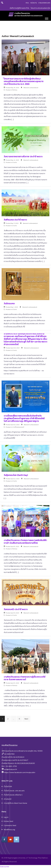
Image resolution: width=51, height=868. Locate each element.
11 (19, 719)
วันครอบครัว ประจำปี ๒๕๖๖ (16, 609)
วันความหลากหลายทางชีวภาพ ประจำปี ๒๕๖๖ (23, 156)
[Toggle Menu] (47, 19)
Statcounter (5, 867)
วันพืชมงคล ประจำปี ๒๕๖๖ (15, 220)
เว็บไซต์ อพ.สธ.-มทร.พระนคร (14, 791)
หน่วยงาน (34, 3)
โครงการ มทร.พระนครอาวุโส (40, 8)
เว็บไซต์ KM (8, 786)
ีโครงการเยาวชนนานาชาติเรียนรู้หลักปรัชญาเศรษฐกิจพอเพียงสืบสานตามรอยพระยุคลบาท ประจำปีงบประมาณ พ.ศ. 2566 (24, 81)
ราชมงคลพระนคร (44, 3)
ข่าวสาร (15, 162)
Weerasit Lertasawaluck (31, 88)
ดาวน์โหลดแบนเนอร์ (18, 427)
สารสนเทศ (8, 799)
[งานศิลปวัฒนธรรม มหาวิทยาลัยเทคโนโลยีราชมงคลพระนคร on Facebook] (4, 840)
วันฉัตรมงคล (9, 303)
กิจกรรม (15, 90)
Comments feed (10, 825)
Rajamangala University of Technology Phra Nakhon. (28, 858)
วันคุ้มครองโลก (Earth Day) (16, 475)
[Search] (2, 3)
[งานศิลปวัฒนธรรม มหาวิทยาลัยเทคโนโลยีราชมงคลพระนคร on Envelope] (16, 840)
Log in (6, 817)
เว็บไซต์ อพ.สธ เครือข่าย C (13, 795)
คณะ (27, 3)
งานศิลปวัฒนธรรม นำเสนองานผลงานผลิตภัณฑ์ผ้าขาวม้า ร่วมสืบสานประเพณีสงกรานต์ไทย (25, 542)
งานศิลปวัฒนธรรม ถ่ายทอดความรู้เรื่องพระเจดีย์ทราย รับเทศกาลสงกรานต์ (25, 678)
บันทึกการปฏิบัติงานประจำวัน (19, 8)
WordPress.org (9, 830)
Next (26, 719)
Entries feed (8, 821)
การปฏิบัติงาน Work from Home (15, 803)
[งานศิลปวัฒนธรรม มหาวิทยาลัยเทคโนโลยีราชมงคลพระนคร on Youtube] (10, 840)
